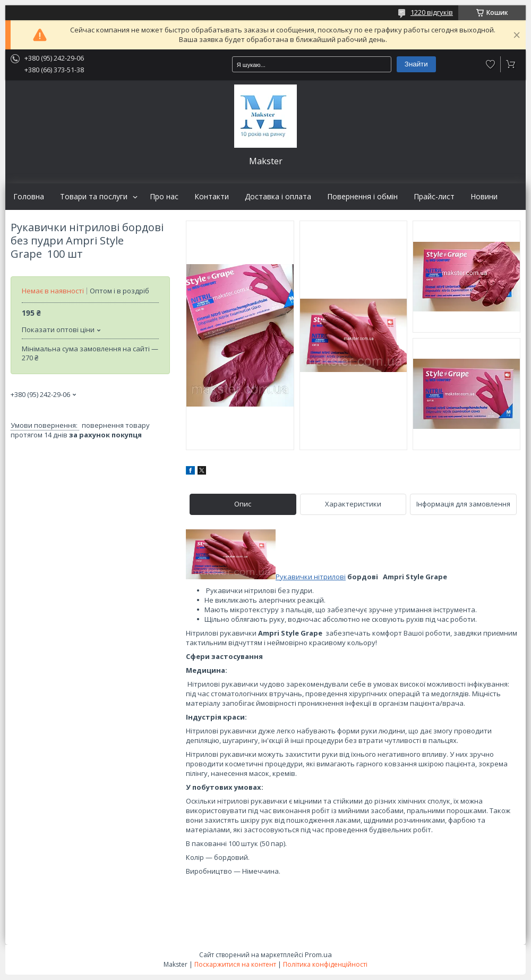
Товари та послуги (94, 197)
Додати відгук (491, 64)
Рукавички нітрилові (311, 577)
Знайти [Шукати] (416, 64)
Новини (484, 197)
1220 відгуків (432, 12)
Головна (29, 197)
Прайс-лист (434, 197)
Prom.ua (318, 954)
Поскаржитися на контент (235, 964)
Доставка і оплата (278, 197)
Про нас (164, 197)
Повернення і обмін (362, 197)
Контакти (212, 197)
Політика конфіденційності (325, 964)
